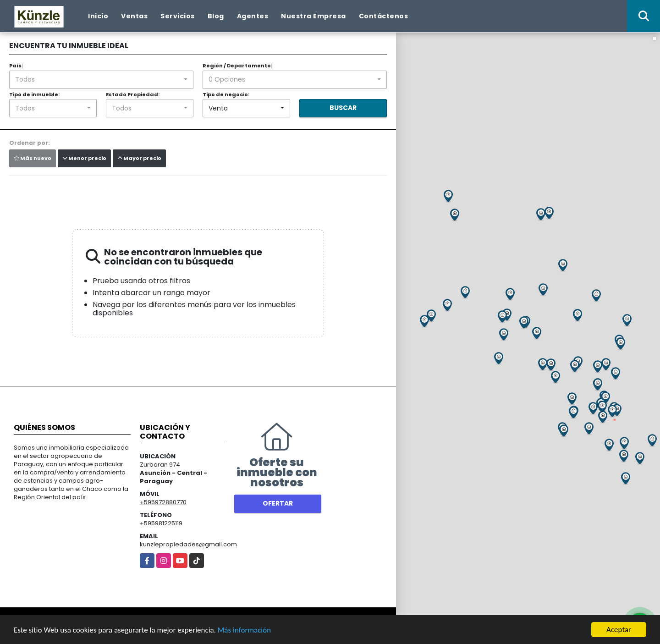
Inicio (98, 16)
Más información (244, 630)
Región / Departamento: (237, 66)
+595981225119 (161, 523)
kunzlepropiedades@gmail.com (188, 544)
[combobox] (101, 80)
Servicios (178, 16)
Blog (216, 16)
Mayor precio (139, 158)
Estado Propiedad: (133, 94)
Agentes (253, 16)
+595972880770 (163, 502)
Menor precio (84, 158)
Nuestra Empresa (313, 16)
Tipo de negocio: (226, 94)
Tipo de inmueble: (34, 94)
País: (16, 66)
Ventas (134, 16)
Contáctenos (384, 16)
